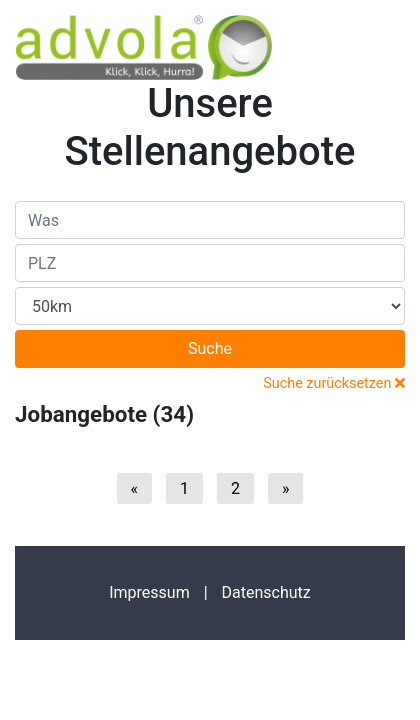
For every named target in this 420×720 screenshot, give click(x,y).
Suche (210, 348)
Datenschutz (266, 592)
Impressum (149, 592)
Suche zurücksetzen (334, 383)
